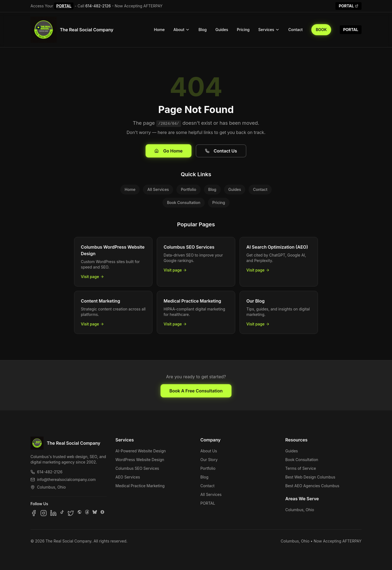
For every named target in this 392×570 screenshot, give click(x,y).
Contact (295, 30)
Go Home (168, 151)
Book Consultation (183, 202)
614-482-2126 (98, 6)
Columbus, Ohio (300, 510)
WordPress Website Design (140, 460)
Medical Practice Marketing (140, 486)
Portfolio (188, 189)
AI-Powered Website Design (141, 451)
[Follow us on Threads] (87, 513)
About (182, 30)
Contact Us (221, 151)
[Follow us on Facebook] (34, 513)
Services (269, 30)
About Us (209, 451)
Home (160, 30)
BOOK (321, 30)
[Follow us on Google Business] (102, 513)
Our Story (209, 460)
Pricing (243, 30)
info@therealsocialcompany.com (63, 479)
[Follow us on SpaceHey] (79, 513)
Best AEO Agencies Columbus (312, 486)
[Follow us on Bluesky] (95, 513)
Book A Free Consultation (196, 391)
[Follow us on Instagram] (44, 513)
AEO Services (128, 477)
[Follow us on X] (71, 513)
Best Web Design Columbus (310, 477)
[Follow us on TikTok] (62, 513)
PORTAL (64, 6)
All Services (158, 189)
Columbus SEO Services (137, 468)
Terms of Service (301, 468)
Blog (203, 30)
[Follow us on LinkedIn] (53, 513)
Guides (222, 30)
